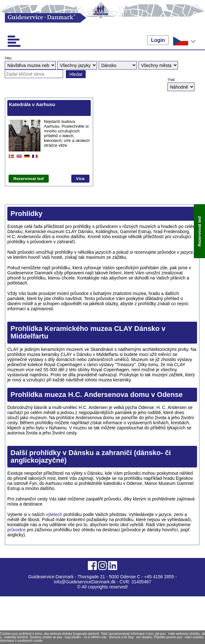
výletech (55, 514)
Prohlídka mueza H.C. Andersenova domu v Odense (97, 395)
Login (158, 40)
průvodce (17, 530)
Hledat (76, 74)
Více (80, 179)
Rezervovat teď (29, 179)
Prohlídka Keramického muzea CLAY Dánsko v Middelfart (88, 332)
